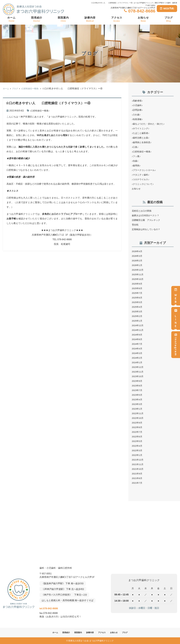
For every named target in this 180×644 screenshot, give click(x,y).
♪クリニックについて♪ (143, 184)
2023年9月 (137, 381)
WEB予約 (167, 9)
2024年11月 (138, 330)
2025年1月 (137, 321)
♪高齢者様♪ (138, 101)
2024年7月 (137, 344)
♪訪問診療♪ (138, 110)
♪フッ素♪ (136, 156)
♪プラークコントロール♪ (145, 170)
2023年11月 (138, 372)
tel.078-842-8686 (58, 608)
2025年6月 (137, 298)
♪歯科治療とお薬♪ (141, 138)
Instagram (176, 345)
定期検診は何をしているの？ (147, 229)
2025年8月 (137, 288)
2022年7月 (137, 432)
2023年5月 (137, 395)
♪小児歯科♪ (138, 105)
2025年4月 (137, 307)
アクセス (117, 19)
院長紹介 (37, 19)
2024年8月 (137, 339)
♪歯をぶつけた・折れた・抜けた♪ (149, 124)
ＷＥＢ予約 (176, 296)
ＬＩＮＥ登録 (176, 318)
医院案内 (63, 19)
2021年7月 (137, 483)
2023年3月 (137, 404)
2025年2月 (137, 316)
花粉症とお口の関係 (142, 211)
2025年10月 (138, 279)
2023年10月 (138, 376)
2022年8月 (137, 427)
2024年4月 (137, 349)
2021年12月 (138, 460)
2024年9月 (137, 335)
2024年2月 (137, 358)
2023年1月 (137, 409)
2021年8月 (137, 478)
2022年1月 (137, 455)
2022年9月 (137, 423)
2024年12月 (138, 325)
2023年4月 (137, 399)
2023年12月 (138, 367)
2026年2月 (137, 261)
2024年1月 (137, 362)
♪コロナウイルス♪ (141, 179)
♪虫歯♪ (135, 161)
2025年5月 (137, 302)
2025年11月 (138, 274)
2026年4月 (137, 251)
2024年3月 (137, 353)
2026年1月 (137, 265)
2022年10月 (138, 418)
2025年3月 (137, 312)
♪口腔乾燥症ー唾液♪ (40, 111)
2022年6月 (137, 437)
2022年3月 (137, 450)
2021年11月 (138, 464)
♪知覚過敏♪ (138, 119)
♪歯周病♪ (136, 165)
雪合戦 (135, 225)
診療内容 (90, 19)
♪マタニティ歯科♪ (141, 175)
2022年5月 (137, 441)
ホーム (11, 19)
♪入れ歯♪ (136, 115)
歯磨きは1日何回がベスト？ (146, 215)
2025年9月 (137, 284)
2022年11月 (138, 413)
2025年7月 (137, 293)
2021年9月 (137, 474)
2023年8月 (137, 386)
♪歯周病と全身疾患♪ (142, 142)
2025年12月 (138, 270)
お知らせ (143, 19)
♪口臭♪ (135, 147)
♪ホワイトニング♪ (141, 128)
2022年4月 (137, 446)
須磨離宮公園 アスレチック (147, 220)
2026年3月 (137, 256)
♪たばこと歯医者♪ (141, 133)
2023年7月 (137, 390)
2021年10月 (138, 469)
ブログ (169, 19)
